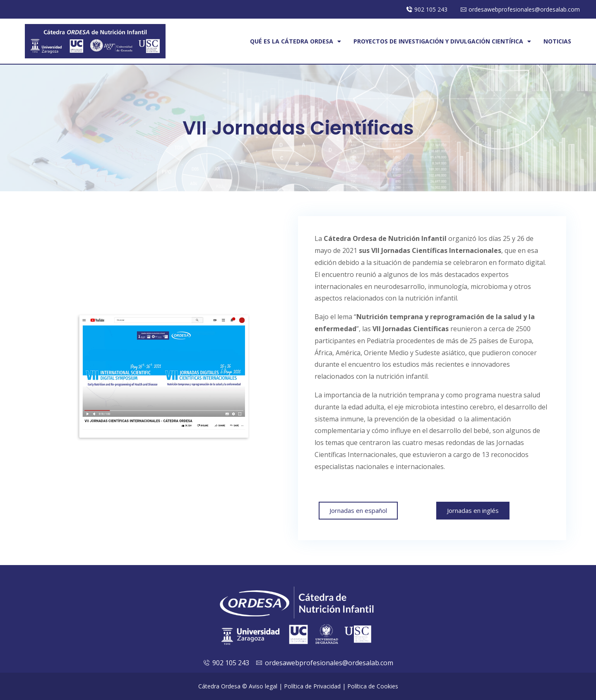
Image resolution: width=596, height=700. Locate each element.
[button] (358, 511)
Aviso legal (263, 686)
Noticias (557, 41)
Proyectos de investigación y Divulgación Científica (442, 41)
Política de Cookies (373, 686)
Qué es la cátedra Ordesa (296, 41)
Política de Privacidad (312, 686)
